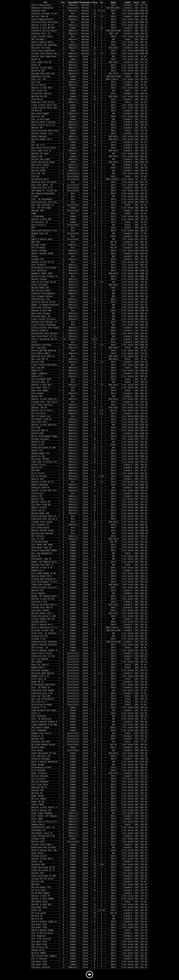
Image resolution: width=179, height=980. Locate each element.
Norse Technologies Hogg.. (45, 436)
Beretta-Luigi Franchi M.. (45, 276)
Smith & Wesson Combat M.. (45, 650)
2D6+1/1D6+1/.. (113, 79)
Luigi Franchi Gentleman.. (45, 365)
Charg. (95, 2)
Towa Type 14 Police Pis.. (45, 462)
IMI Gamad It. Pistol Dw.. (45, 191)
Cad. (101, 2)
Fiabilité (128, 2)
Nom (45, 2)
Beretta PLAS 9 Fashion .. (45, 122)
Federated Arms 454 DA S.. (45, 519)
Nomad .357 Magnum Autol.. (45, 562)
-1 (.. (63, 630)
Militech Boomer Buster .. (45, 745)
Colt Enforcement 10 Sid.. (45, 582)
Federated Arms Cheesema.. (45, 642)
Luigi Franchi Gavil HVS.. (45, 108)
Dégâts (113, 2)
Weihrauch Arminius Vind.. (45, 231)
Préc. (63, 2)
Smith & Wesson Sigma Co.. (45, 922)
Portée (136, 2)
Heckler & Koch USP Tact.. (45, 491)
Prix (144, 2)
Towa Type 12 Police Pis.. (45, 822)
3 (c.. (101, 673)
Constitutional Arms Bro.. (45, 588)
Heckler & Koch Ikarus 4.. (45, 808)
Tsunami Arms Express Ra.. (45, 54)
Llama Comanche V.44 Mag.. (45, 725)
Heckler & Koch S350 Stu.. (45, 399)
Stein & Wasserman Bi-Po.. (45, 339)
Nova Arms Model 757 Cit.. (45, 336)
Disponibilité (73, 2)
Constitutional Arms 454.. (45, 202)
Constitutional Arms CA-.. (45, 516)
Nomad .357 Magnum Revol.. (45, 596)
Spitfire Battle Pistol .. (45, 302)
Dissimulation (85, 2)
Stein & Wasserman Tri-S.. (45, 628)
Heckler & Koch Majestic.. (45, 425)
